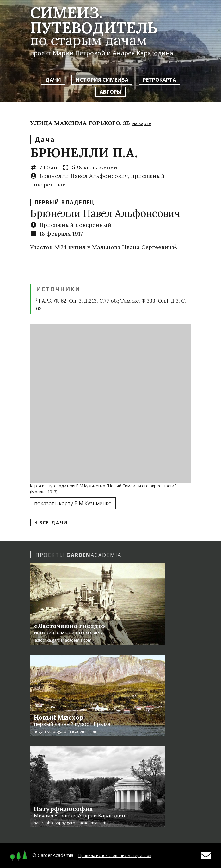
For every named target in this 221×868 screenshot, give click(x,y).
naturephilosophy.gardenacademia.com (70, 823)
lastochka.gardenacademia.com (63, 640)
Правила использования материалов (115, 855)
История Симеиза (102, 80)
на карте (142, 123)
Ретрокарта (160, 80)
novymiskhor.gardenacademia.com (66, 731)
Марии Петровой (79, 53)
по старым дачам (88, 40)
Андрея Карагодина (143, 53)
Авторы (111, 92)
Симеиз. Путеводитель (94, 20)
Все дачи (51, 522)
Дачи (53, 80)
